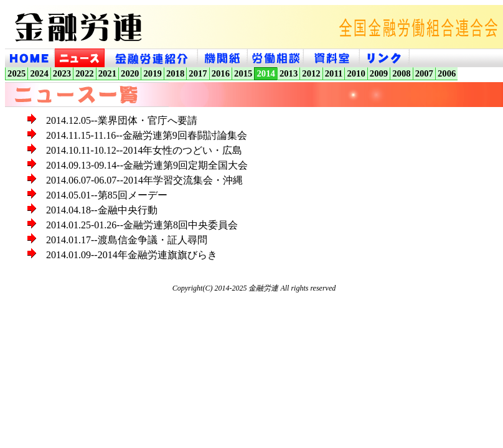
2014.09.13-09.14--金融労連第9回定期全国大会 (147, 165)
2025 (16, 73)
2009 (379, 73)
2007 (424, 73)
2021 (107, 73)
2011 (334, 73)
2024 (39, 73)
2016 (221, 73)
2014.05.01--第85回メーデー (107, 195)
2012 (311, 73)
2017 (198, 73)
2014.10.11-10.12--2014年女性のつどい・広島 (144, 150)
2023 (62, 73)
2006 (447, 73)
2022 (84, 73)
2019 (152, 73)
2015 (243, 73)
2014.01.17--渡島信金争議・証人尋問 (127, 240)
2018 (175, 73)
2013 (289, 73)
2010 (356, 73)
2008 (401, 73)
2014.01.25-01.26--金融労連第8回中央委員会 (142, 225)
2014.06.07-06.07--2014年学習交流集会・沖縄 (144, 180)
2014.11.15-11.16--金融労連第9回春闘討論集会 (147, 135)
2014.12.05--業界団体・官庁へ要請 (122, 120)
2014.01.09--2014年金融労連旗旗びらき (132, 255)
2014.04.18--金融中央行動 (102, 210)
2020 (130, 73)
